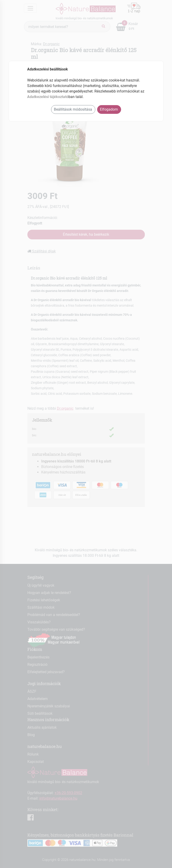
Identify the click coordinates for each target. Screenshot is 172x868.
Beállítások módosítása (73, 109)
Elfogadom (109, 109)
